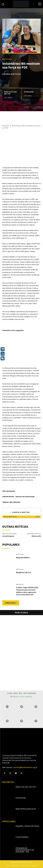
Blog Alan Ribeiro (23, 557)
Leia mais (8, 98)
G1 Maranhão (29, 92)
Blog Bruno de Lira (24, 572)
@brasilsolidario (22, 697)
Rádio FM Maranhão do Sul (26, 809)
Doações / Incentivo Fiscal (28, 826)
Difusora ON (36, 536)
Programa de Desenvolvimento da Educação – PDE (25, 850)
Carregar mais (11, 603)
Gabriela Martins (21, 512)
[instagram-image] (7, 707)
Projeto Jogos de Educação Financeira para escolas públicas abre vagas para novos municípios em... (27, 591)
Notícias (7, 59)
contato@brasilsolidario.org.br (25, 767)
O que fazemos (22, 837)
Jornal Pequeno (8, 536)
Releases (20, 584)
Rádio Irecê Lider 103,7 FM (10, 93)
